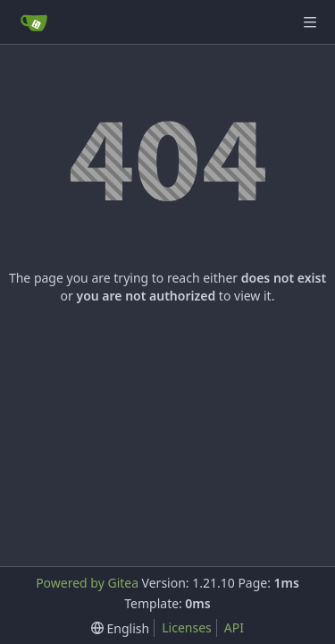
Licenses (187, 627)
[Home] (34, 22)
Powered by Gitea (87, 583)
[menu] (120, 628)
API (234, 627)
